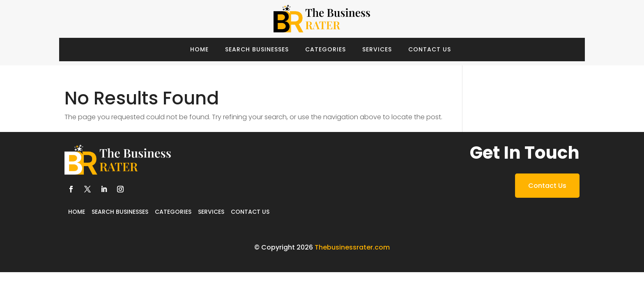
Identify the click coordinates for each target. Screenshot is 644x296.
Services (377, 49)
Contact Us (430, 49)
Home (199, 49)
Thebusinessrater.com (352, 247)
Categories (325, 49)
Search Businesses (257, 49)
